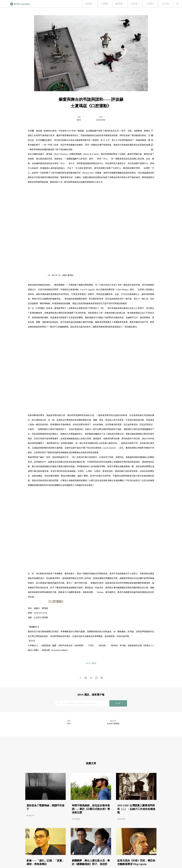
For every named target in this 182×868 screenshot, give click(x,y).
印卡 (79, 120)
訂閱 (118, 703)
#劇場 (94, 663)
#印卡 (88, 663)
